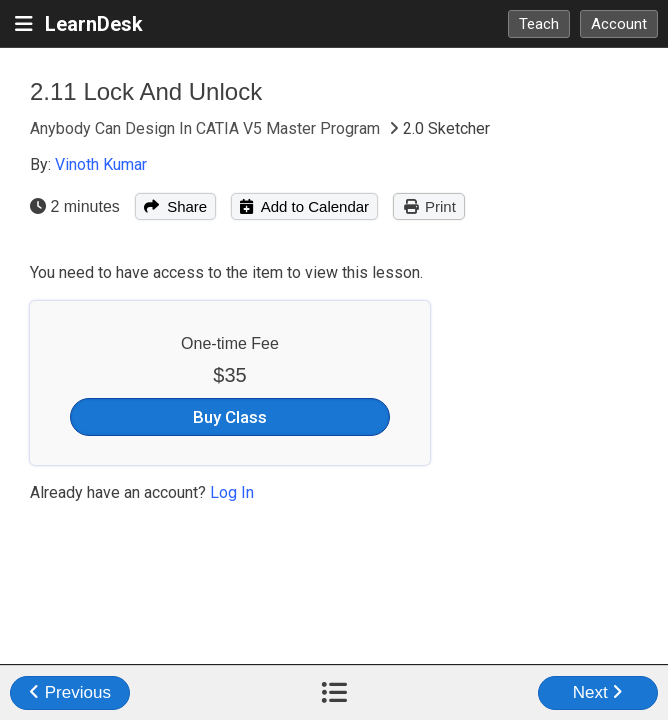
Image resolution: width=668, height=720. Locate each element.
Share (175, 206)
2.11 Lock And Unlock (146, 91)
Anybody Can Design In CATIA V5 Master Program (207, 128)
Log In (232, 492)
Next (598, 692)
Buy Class (230, 417)
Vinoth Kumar (101, 164)
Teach (539, 24)
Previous (70, 692)
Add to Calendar (304, 206)
